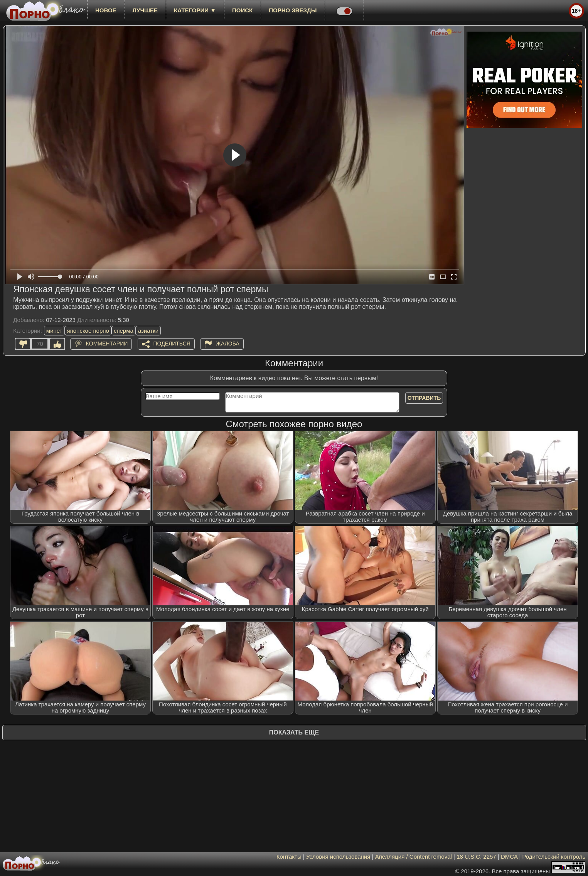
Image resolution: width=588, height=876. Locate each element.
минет (54, 331)
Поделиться (172, 344)
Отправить (424, 398)
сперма (124, 331)
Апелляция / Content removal (414, 857)
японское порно (88, 331)
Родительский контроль (554, 857)
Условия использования (338, 857)
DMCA (509, 857)
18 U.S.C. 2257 (476, 857)
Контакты (289, 857)
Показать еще (294, 732)
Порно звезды (293, 10)
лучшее (145, 10)
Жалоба (228, 344)
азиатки (148, 331)
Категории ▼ (195, 10)
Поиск (242, 10)
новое (106, 10)
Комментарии (107, 344)
